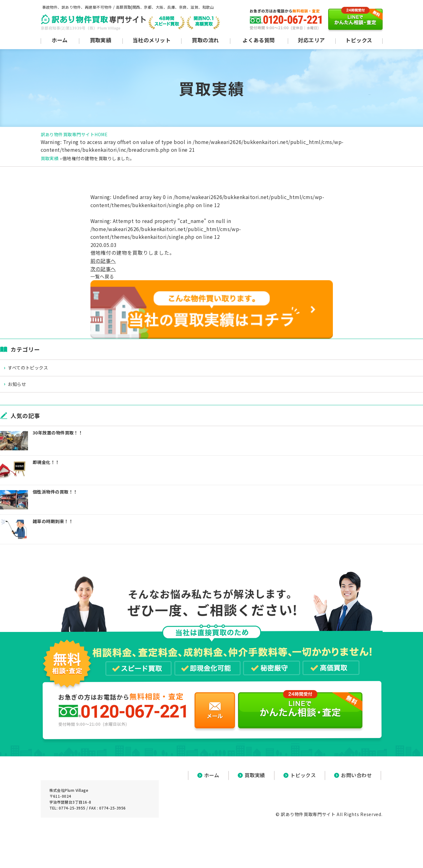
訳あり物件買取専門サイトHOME (74, 134)
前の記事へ (103, 261)
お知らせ (21, 386)
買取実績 (50, 158)
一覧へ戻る (103, 276)
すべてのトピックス (33, 369)
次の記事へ (103, 269)
